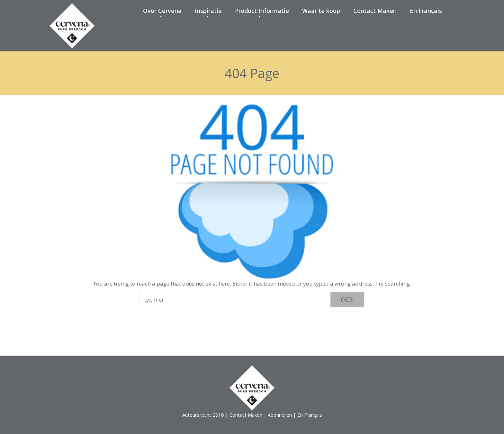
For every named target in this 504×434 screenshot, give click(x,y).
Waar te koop (321, 11)
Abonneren (280, 415)
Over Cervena (162, 11)
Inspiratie (208, 11)
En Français (426, 11)
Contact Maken (375, 11)
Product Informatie (262, 11)
